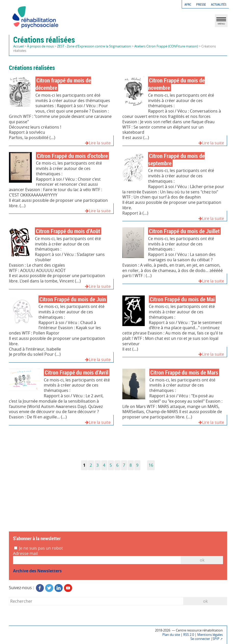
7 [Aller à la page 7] (124, 465)
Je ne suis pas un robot (38, 548)
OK (202, 560)
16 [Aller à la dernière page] (151, 465)
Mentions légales (210, 635)
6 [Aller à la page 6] (117, 465)
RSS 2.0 (189, 635)
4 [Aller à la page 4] (104, 465)
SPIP (216, 639)
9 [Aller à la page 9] (137, 465)
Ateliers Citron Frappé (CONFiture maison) (166, 46)
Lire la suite (98, 143)
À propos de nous (40, 46)
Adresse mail (25, 554)
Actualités (219, 4)
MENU (221, 22)
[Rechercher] (96, 601)
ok (205, 601)
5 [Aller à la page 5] (111, 465)
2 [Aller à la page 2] (91, 465)
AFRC (188, 4)
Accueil (18, 46)
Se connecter (200, 639)
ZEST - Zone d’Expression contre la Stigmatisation (94, 46)
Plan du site (171, 635)
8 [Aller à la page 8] (131, 465)
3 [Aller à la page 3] (97, 465)
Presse (201, 4)
